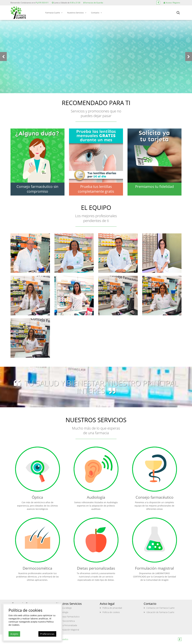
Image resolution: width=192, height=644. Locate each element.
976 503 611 (43, 3)
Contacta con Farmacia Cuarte (160, 608)
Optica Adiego (65, 608)
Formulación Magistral (69, 630)
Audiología (63, 612)
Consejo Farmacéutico (69, 617)
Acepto (14, 634)
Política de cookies (111, 612)
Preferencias (47, 634)
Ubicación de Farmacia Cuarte (160, 612)
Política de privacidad (112, 608)
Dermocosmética (67, 621)
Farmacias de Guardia (93, 3)
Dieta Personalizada (68, 625)
